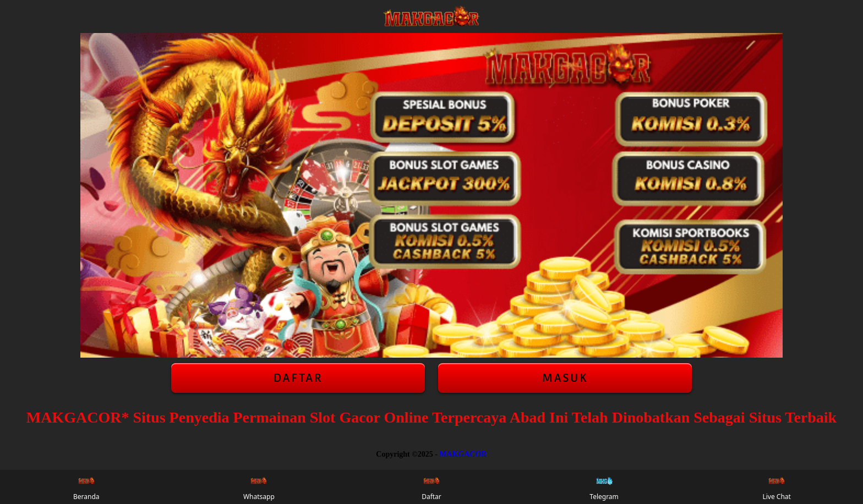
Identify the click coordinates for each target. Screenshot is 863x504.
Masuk (565, 378)
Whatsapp (259, 487)
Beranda (86, 487)
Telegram (604, 487)
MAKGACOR (463, 454)
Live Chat (776, 487)
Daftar (298, 378)
